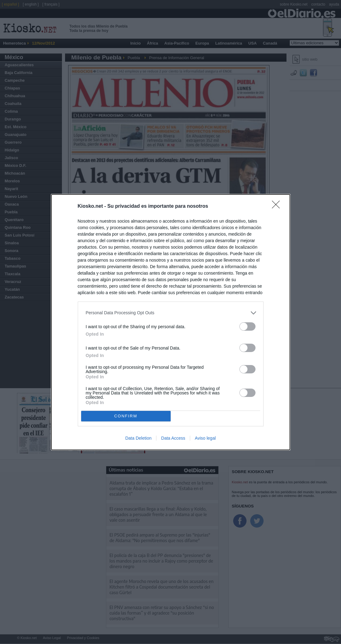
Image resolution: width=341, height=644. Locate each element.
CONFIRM (126, 416)
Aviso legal (205, 438)
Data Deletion (138, 438)
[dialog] (171, 322)
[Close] (278, 207)
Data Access (173, 438)
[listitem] (171, 313)
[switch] (247, 326)
